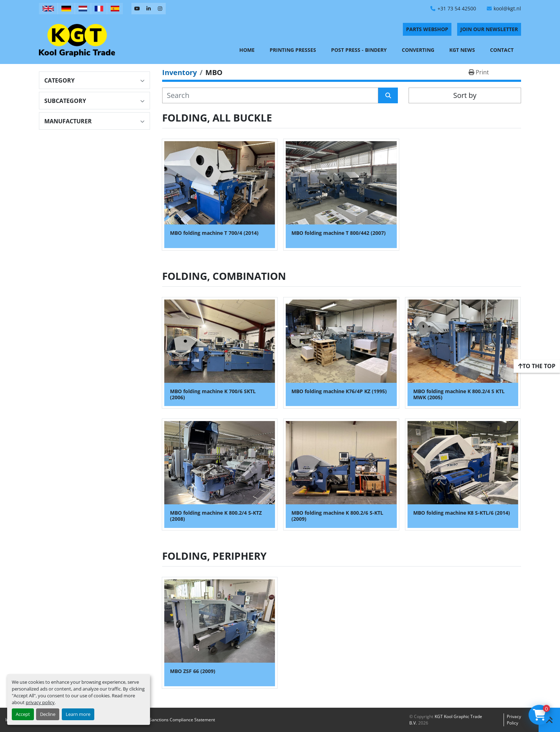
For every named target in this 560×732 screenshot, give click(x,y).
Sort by (465, 95)
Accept (23, 714)
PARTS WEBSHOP (427, 29)
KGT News (462, 50)
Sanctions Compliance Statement (182, 720)
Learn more (78, 714)
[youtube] (137, 9)
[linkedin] (149, 9)
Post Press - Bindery (359, 50)
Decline (48, 714)
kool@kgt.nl (507, 8)
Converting (418, 50)
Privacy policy (514, 720)
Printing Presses (293, 50)
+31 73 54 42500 (457, 8)
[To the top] (537, 366)
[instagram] (160, 9)
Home (247, 50)
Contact (502, 50)
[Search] (270, 95)
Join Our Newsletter (489, 29)
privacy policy (40, 702)
